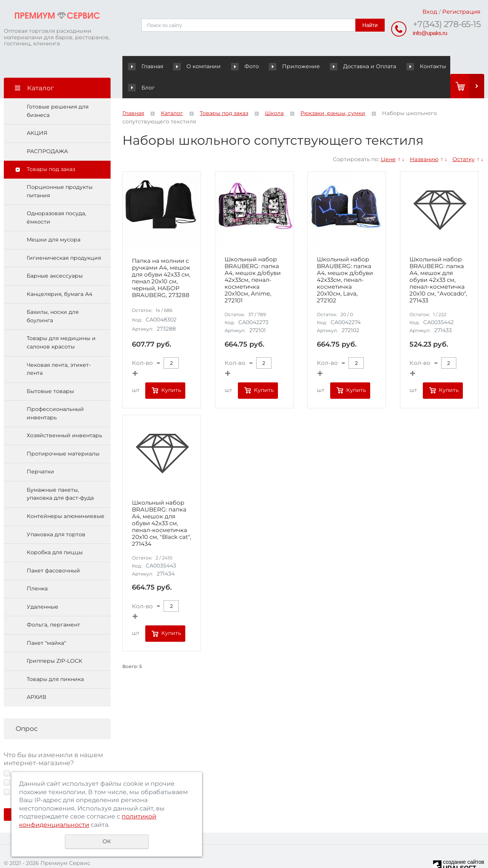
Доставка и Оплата (341, 66)
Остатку (464, 138)
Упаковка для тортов (56, 513)
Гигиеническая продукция (64, 237)
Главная (147, 66)
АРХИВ (36, 676)
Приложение (280, 66)
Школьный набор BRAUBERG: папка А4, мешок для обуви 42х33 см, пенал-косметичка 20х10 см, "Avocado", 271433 (438, 259)
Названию (424, 138)
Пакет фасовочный (53, 550)
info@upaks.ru (430, 33)
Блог (433, 66)
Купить (171, 369)
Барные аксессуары (55, 255)
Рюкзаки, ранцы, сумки (333, 92)
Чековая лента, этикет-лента (59, 348)
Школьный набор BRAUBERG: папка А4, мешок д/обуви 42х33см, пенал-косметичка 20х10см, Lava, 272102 (345, 259)
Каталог (172, 92)
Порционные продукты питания (60, 170)
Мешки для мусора (54, 219)
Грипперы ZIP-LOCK (55, 640)
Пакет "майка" (46, 622)
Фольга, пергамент (53, 604)
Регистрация (461, 12)
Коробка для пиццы (55, 531)
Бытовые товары (50, 370)
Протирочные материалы (63, 433)
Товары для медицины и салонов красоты (61, 321)
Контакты (397, 66)
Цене (388, 138)
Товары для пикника (55, 658)
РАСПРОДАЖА (47, 130)
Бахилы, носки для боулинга (53, 295)
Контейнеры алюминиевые (66, 495)
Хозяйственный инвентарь (64, 414)
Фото (232, 66)
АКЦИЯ (37, 112)
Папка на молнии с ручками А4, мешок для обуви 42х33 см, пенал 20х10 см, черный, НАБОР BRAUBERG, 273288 (161, 257)
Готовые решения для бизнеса (58, 90)
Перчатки (40, 451)
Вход (430, 12)
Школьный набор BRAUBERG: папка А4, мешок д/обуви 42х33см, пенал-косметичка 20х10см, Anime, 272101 (253, 259)
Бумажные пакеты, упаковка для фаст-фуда (60, 473)
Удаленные (43, 586)
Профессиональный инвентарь (55, 392)
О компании (191, 66)
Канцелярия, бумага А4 (59, 273)
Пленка (37, 567)
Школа (274, 92)
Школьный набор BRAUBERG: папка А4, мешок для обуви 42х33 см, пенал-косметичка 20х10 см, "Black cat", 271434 (161, 502)
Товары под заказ (51, 148)
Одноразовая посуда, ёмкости (56, 197)
